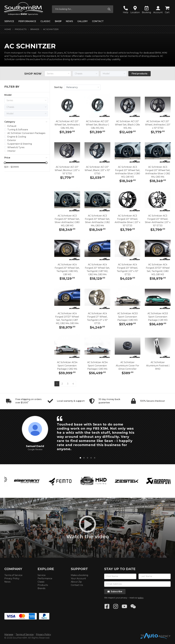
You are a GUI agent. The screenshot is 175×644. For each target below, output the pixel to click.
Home (8, 29)
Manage (9, 634)
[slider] (26, 163)
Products (21, 29)
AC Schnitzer (51, 29)
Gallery (83, 21)
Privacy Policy (12, 578)
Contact (98, 21)
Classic (45, 21)
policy (141, 598)
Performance (27, 21)
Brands (35, 29)
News (69, 21)
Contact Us (77, 585)
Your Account (78, 578)
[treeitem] (23, 126)
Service (9, 21)
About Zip (76, 582)
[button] (158, 10)
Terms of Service (13, 575)
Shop (58, 21)
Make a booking (80, 575)
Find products (140, 74)
